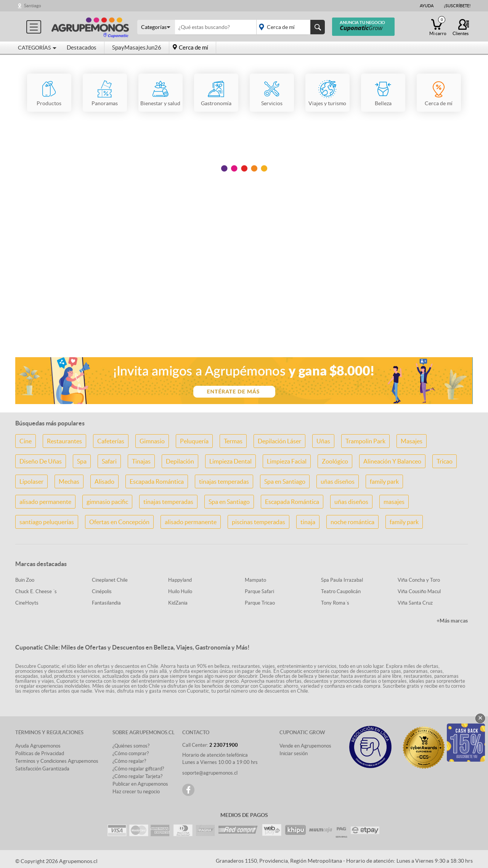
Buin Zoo (25, 580)
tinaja (308, 522)
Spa (82, 461)
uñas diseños (338, 481)
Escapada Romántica (157, 481)
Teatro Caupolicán (341, 591)
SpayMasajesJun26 (137, 47)
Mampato (255, 580)
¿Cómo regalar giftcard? (138, 769)
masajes (394, 502)
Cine (26, 441)
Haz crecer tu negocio (136, 792)
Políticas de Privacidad (40, 753)
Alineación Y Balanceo (392, 461)
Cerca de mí (193, 47)
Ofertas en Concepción (119, 522)
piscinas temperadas (258, 522)
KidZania (178, 603)
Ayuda (427, 6)
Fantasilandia (106, 603)
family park (384, 481)
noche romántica (352, 522)
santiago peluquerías (47, 522)
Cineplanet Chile (110, 580)
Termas (233, 441)
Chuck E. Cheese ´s (36, 591)
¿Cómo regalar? (129, 761)
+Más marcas (452, 621)
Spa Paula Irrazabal (342, 580)
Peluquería (194, 441)
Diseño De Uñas (41, 461)
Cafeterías (111, 441)
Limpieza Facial (287, 461)
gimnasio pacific (107, 502)
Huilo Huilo (180, 591)
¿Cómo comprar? (131, 753)
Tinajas (141, 461)
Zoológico (335, 461)
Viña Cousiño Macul (419, 591)
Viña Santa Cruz (415, 603)
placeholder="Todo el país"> (289, 27)
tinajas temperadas (224, 481)
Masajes (412, 441)
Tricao (445, 461)
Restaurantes (64, 441)
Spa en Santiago (285, 481)
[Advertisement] (244, 291)
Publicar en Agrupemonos (140, 784)
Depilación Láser (279, 441)
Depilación (180, 461)
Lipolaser (31, 481)
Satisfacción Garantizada (42, 769)
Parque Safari (259, 591)
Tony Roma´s (335, 603)
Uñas (323, 441)
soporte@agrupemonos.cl (210, 773)
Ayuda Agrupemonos (38, 746)
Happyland (180, 580)
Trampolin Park (365, 441)
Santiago (33, 6)
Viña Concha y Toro (419, 580)
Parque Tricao (260, 603)
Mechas (69, 481)
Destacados (82, 47)
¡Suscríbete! (457, 6)
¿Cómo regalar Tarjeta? (137, 776)
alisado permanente (45, 502)
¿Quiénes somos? (131, 746)
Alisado (104, 481)
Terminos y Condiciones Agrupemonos (57, 761)
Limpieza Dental (230, 461)
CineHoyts (27, 603)
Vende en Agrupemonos (305, 746)
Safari (109, 461)
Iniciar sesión (294, 753)
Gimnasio (152, 441)
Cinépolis (102, 591)
